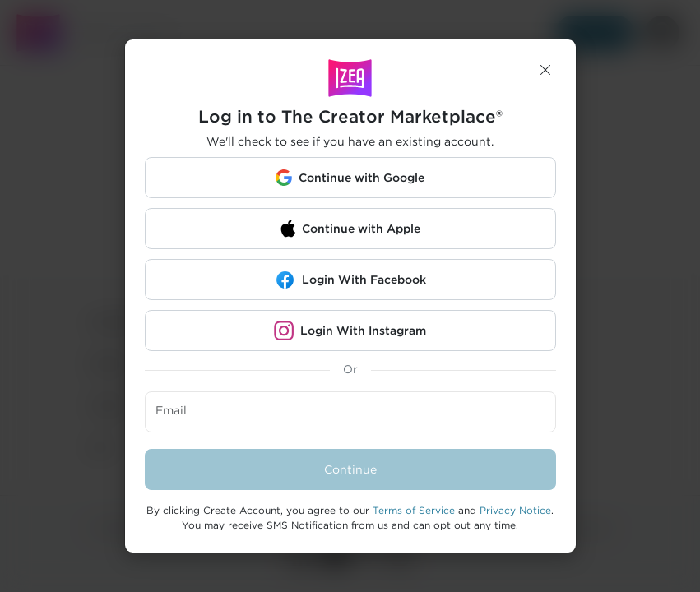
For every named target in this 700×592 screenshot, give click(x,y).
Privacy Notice (515, 510)
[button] (545, 70)
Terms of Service (414, 510)
